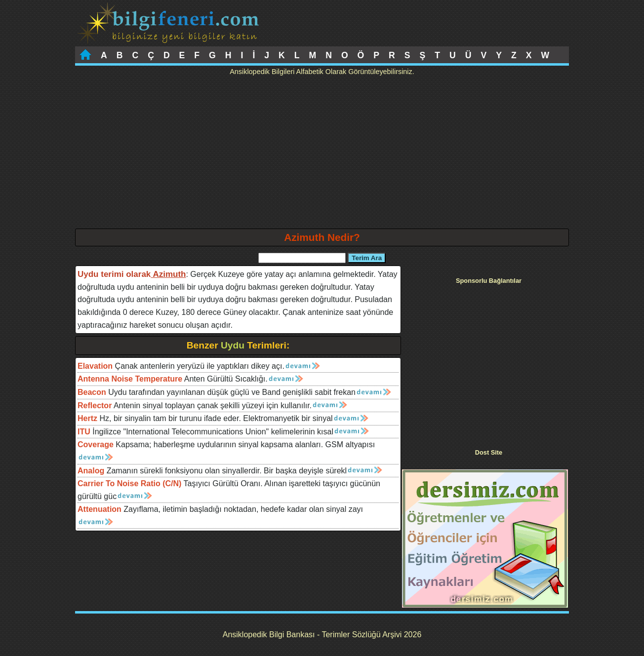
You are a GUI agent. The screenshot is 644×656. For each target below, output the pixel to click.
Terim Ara (367, 258)
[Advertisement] (322, 154)
